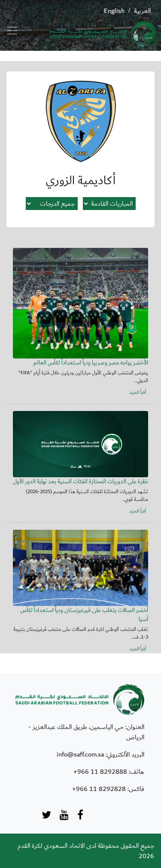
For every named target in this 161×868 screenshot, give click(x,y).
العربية (142, 11)
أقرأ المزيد (138, 392)
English (114, 11)
